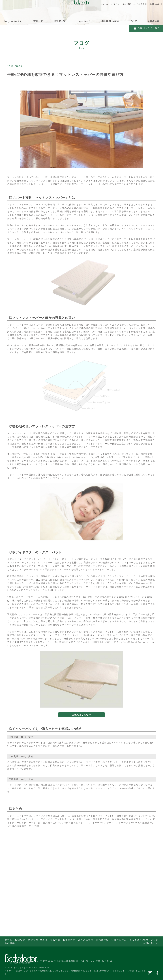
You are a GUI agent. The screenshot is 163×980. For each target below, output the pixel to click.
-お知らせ (115, 4)
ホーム (9, 940)
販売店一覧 (60, 21)
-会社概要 (126, 4)
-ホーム (105, 4)
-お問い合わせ (156, 4)
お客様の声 (153, 21)
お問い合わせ (151, 943)
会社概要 (10, 943)
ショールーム (84, 21)
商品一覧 (38, 21)
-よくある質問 (140, 4)
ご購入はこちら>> (82, 721)
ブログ (133, 21)
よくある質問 (86, 940)
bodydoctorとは (38, 940)
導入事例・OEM (110, 21)
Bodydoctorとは (13, 21)
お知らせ (20, 940)
